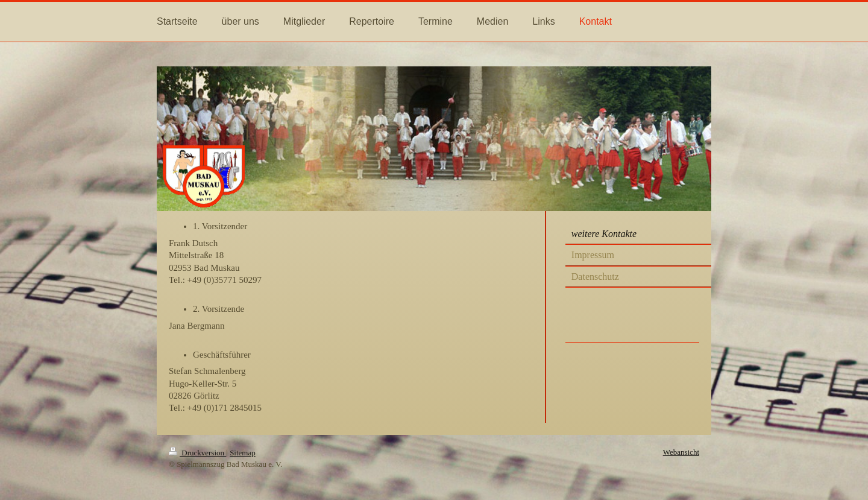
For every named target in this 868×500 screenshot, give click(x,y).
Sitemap (243, 453)
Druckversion (197, 453)
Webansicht (681, 452)
